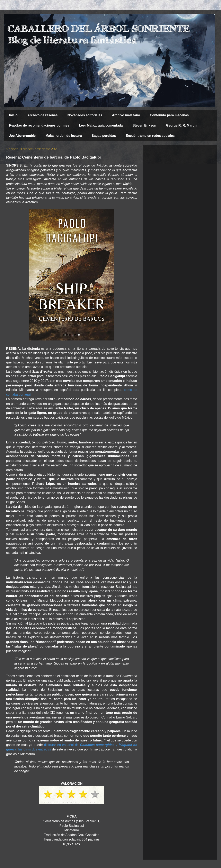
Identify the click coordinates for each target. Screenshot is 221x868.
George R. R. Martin (181, 125)
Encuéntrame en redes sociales (150, 136)
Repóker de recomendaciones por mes (39, 125)
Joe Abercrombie (22, 136)
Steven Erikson (144, 125)
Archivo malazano (126, 115)
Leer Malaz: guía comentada (101, 125)
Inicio (13, 115)
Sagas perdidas (104, 136)
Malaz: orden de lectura (64, 136)
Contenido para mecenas (169, 115)
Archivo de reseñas (43, 115)
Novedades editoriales (85, 115)
